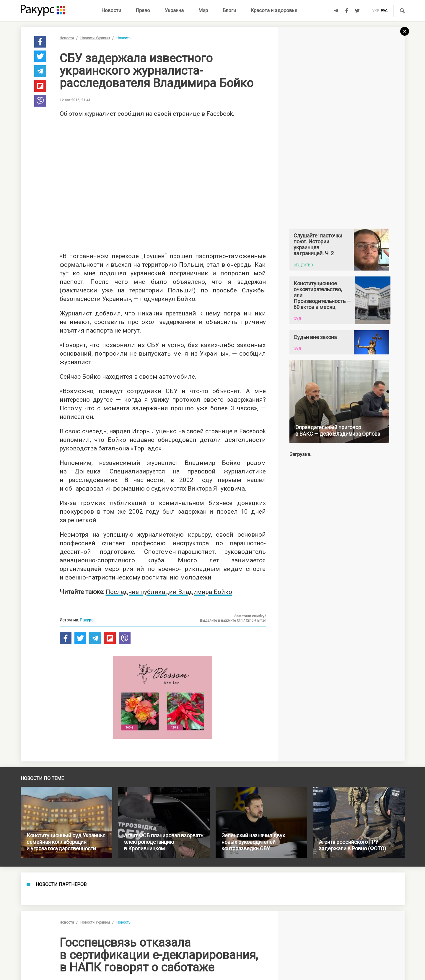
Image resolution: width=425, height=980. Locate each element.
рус (384, 11)
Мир (203, 10)
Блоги (229, 10)
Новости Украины (95, 38)
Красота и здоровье (274, 10)
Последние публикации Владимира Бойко (169, 592)
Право (143, 10)
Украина (174, 10)
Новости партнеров (61, 885)
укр (376, 11)
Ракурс (87, 620)
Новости (111, 10)
